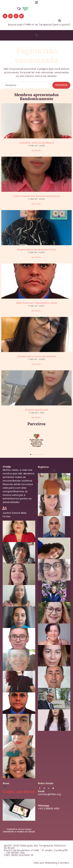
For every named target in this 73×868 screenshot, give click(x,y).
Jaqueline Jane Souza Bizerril (36, 143)
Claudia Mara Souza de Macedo (36, 356)
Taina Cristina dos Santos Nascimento (36, 196)
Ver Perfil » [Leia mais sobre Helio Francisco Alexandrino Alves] (37, 311)
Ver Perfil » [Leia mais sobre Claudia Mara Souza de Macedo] (37, 364)
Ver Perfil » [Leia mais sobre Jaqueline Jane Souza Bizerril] (37, 150)
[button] (36, 3)
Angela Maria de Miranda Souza (36, 250)
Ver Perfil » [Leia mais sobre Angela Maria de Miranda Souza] (37, 257)
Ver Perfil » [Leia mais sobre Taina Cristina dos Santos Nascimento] (37, 204)
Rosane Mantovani (36, 410)
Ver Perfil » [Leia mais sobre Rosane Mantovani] (37, 418)
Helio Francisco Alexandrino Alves (37, 303)
